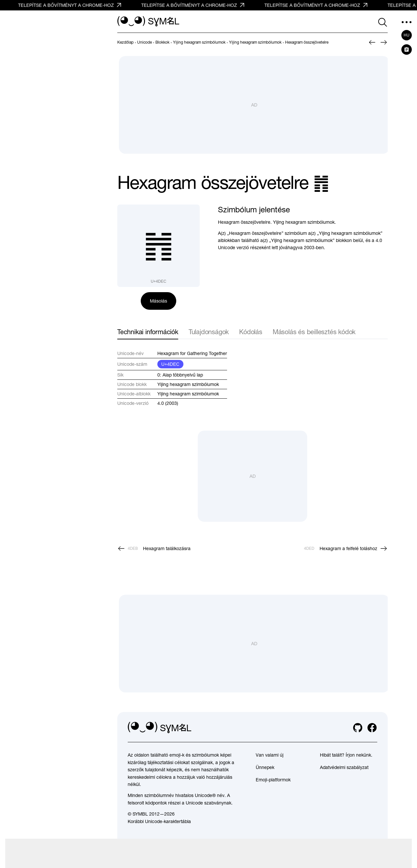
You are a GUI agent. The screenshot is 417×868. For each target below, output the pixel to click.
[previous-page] (125, 42)
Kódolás (251, 332)
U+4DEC (170, 364)
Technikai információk (148, 332)
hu (407, 35)
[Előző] (372, 42)
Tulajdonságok (209, 332)
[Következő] (384, 42)
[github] (358, 728)
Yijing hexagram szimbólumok (188, 384)
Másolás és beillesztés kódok (314, 332)
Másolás (158, 301)
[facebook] (372, 728)
